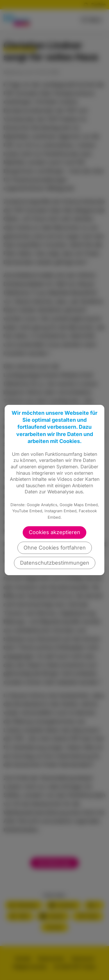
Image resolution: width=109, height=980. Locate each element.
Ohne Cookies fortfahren (55, 548)
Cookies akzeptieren (54, 532)
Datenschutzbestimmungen (55, 563)
